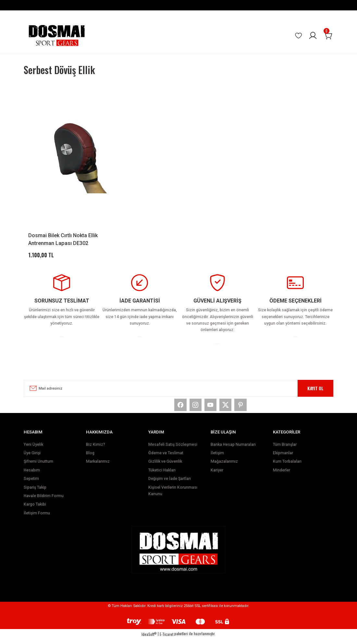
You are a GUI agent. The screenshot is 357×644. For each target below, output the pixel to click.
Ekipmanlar (283, 458)
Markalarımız (98, 467)
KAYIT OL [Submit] (315, 390)
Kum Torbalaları (287, 467)
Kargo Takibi (35, 510)
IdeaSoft (149, 640)
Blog (90, 458)
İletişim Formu (37, 518)
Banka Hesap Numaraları (233, 450)
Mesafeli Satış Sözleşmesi (173, 450)
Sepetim (31, 484)
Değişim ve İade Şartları (170, 484)
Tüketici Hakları (162, 476)
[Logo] (56, 36)
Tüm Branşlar (285, 450)
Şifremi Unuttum (38, 467)
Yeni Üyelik (33, 450)
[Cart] (328, 36)
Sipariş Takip (35, 493)
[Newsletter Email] (178, 390)
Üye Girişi (32, 458)
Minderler (282, 476)
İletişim (217, 458)
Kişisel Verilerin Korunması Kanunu (173, 496)
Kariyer (217, 476)
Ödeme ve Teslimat (166, 458)
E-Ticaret (166, 640)
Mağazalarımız (224, 467)
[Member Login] (313, 36)
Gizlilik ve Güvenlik (165, 467)
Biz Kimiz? (96, 450)
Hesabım (32, 476)
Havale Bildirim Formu (44, 501)
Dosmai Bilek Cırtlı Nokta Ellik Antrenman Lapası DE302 (63, 239)
